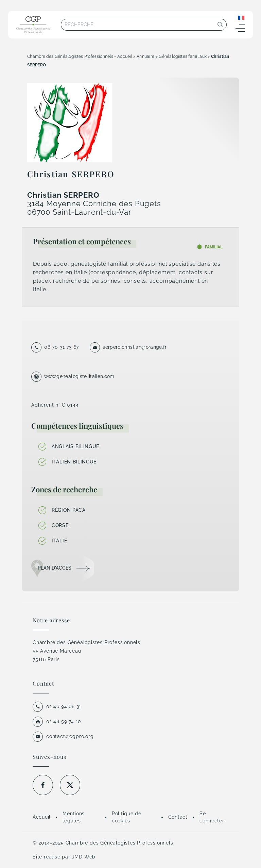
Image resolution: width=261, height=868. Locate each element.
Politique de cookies (126, 817)
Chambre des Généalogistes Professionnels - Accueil (80, 56)
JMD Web (84, 857)
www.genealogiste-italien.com (79, 376)
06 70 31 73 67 (62, 347)
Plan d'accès (55, 568)
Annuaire (145, 56)
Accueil (42, 817)
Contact (178, 817)
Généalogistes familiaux (183, 56)
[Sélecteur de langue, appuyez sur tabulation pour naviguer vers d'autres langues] (241, 17)
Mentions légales (74, 817)
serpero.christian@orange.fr (135, 347)
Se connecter (212, 817)
